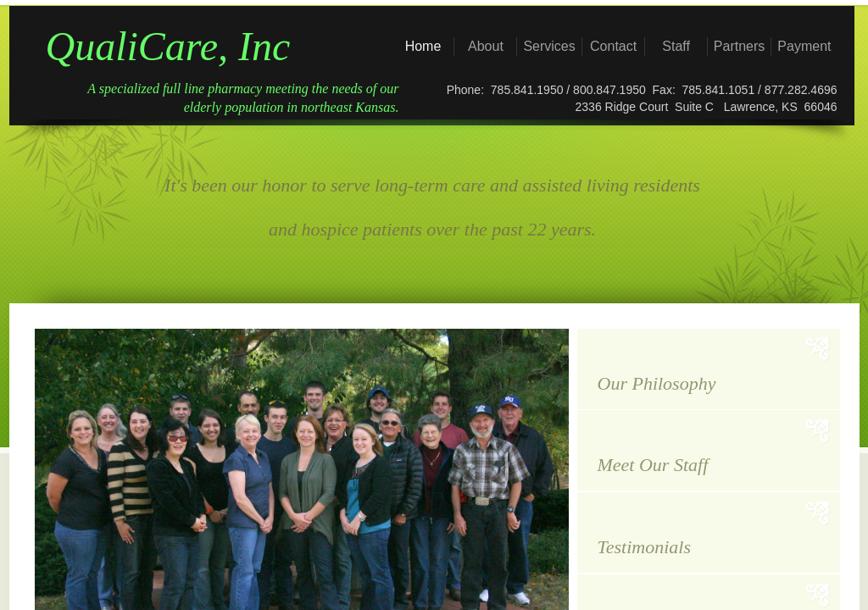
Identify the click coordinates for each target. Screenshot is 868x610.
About (486, 46)
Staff (676, 46)
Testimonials (644, 547)
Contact (613, 46)
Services (549, 46)
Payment (804, 46)
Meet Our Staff (653, 465)
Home (423, 46)
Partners (739, 46)
